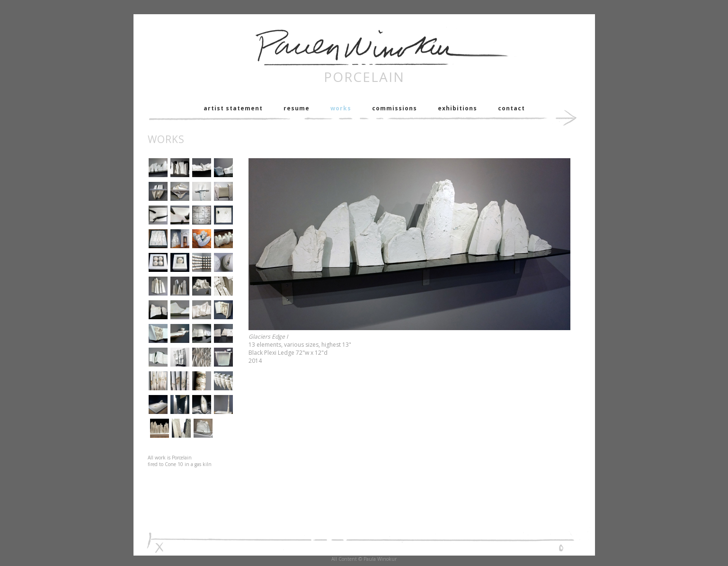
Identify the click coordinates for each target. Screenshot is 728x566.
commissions (395, 108)
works (341, 108)
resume (297, 108)
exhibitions (457, 108)
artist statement (233, 108)
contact (511, 108)
